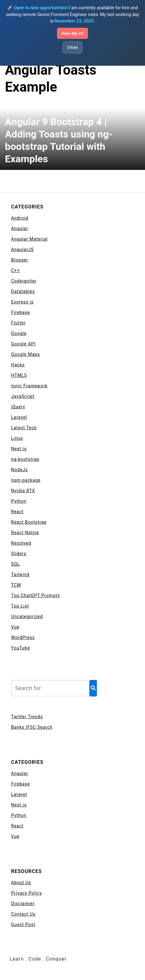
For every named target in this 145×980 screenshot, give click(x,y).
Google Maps (26, 354)
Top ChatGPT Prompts (35, 595)
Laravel (19, 417)
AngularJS (22, 249)
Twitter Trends (27, 717)
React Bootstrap (29, 522)
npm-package (26, 480)
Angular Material (29, 239)
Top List (20, 606)
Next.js (19, 449)
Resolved (21, 543)
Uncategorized (27, 616)
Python (19, 501)
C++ (15, 270)
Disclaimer (23, 904)
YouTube (21, 648)
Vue (15, 627)
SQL (15, 564)
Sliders (19, 554)
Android (20, 218)
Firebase (21, 312)
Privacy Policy (27, 893)
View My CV (73, 33)
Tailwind (20, 574)
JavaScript (23, 396)
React (17, 512)
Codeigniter (24, 281)
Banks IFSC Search (32, 727)
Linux (17, 438)
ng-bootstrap (25, 459)
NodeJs (19, 470)
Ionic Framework (29, 386)
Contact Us (23, 914)
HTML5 (19, 375)
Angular (20, 229)
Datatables (23, 291)
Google (19, 333)
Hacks (18, 365)
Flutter (18, 323)
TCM (16, 585)
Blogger (20, 260)
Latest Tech (24, 428)
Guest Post (23, 924)
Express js (22, 302)
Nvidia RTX (23, 491)
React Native (25, 533)
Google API (23, 344)
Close (72, 47)
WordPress (23, 637)
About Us (21, 883)
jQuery (18, 407)
